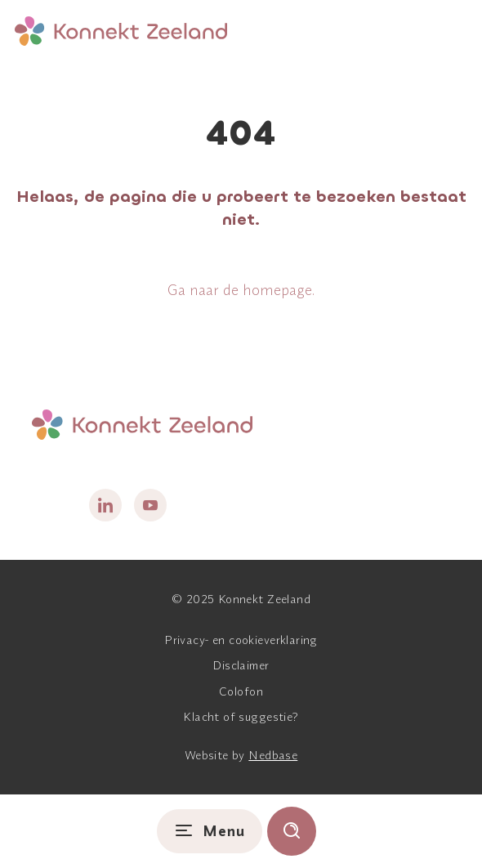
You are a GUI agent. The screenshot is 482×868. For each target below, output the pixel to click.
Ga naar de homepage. (241, 290)
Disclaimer (241, 665)
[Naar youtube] (150, 505)
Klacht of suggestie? (241, 717)
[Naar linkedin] (105, 505)
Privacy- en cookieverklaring (241, 640)
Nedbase (273, 755)
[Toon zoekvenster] (292, 831)
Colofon (241, 691)
